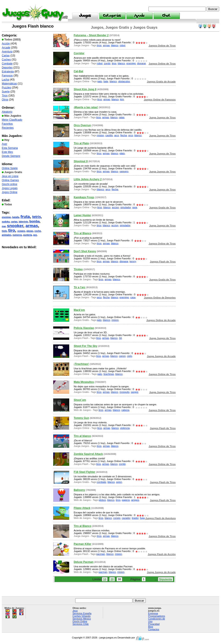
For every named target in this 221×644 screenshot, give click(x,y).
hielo (4, 231)
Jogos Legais (10, 188)
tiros (99, 45)
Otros (5, 100)
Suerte (6, 92)
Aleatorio (7, 112)
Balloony (79, 490)
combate (101, 482)
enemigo (6, 217)
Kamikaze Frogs (84, 197)
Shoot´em (80, 400)
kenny (133, 261)
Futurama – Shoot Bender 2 (91, 35)
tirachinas (109, 374)
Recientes (8, 128)
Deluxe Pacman (84, 562)
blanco (115, 45)
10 (105, 579)
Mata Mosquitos (84, 382)
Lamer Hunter (82, 215)
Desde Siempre (11, 156)
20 (112, 579)
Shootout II (81, 161)
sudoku (6, 222)
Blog (151, 627)
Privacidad (154, 624)
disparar (141, 63)
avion (119, 482)
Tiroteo (78, 269)
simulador (126, 207)
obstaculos (124, 81)
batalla (16, 217)
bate (106, 81)
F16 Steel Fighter (84, 472)
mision (101, 135)
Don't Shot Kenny (85, 251)
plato (122, 153)
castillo (109, 135)
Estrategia (8, 72)
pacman (100, 554)
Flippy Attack (82, 508)
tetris (37, 217)
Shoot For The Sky (85, 346)
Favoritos (7, 124)
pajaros (126, 500)
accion (116, 207)
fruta (25, 217)
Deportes (7, 68)
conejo (117, 518)
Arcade (6, 48)
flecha (124, 135)
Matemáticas (9, 84)
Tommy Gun (81, 418)
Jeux (75, 611)
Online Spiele (10, 168)
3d (120, 338)
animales (7, 235)
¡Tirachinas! (81, 364)
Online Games (10, 180)
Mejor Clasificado (12, 120)
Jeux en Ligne (10, 176)
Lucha (5, 80)
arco (117, 135)
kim (122, 99)
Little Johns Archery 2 (88, 179)
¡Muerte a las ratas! (86, 107)
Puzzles (6, 88)
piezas (30, 231)
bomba (34, 221)
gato (100, 81)
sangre (135, 392)
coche (38, 231)
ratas (122, 117)
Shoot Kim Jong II (85, 89)
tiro (12, 230)
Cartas (6, 56)
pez (35, 235)
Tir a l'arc (80, 287)
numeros (17, 235)
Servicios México (82, 619)
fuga (142, 518)
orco (131, 135)
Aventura (7, 52)
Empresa (153, 613)
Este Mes (7, 152)
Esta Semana (10, 148)
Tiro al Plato (81, 143)
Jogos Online (10, 192)
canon (122, 356)
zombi (107, 63)
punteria (27, 235)
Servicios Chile (81, 624)
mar (4, 226)
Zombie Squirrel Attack (88, 454)
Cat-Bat (78, 71)
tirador (135, 518)
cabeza (125, 410)
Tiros (5, 96)
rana (135, 207)
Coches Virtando (82, 616)
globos (102, 500)
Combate (7, 64)
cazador (126, 518)
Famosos (7, 76)
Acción (6, 44)
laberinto (23, 222)
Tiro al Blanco (82, 233)
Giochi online (9, 184)
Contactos (154, 629)
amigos (135, 500)
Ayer (4, 144)
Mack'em (79, 310)
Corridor (79, 53)
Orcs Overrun (82, 125)
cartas (14, 222)
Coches (6, 60)
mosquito (125, 392)
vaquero (124, 171)
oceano (21, 231)
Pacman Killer (82, 544)
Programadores (157, 616)
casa (133, 297)
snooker (15, 226)
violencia (125, 428)
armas (32, 226)
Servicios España (82, 613)
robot (123, 45)
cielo (130, 356)
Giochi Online (80, 621)
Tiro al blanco (82, 436)
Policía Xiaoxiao (84, 328)
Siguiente (166, 579)
